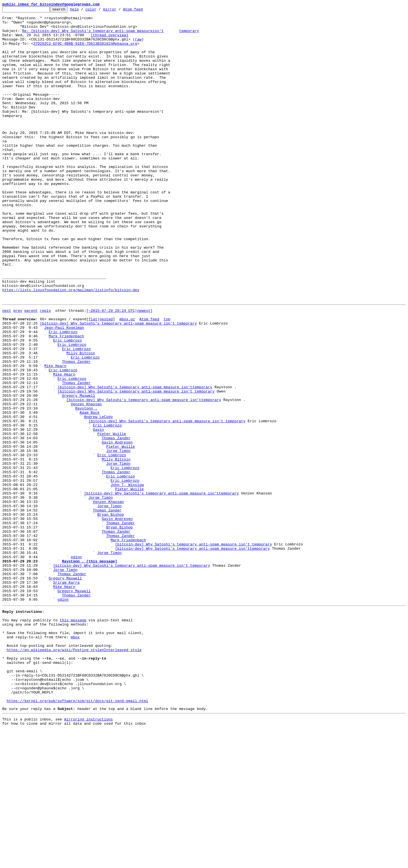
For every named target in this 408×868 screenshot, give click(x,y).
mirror (119, 11)
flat (93, 380)
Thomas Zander (76, 431)
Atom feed (142, 11)
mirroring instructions (88, 857)
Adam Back (90, 492)
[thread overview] (110, 41)
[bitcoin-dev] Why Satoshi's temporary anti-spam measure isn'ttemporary (135, 462)
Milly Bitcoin (81, 421)
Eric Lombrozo (63, 395)
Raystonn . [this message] (90, 671)
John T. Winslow (127, 579)
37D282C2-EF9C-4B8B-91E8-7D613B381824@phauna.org (85, 51)
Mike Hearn (55, 436)
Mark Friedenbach (66, 400)
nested (106, 380)
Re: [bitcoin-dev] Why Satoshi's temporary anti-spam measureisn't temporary (110, 36)
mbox (75, 760)
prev (18, 370)
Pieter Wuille (111, 518)
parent (31, 370)
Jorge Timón (118, 538)
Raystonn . (86, 487)
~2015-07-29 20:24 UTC (112, 370)
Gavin (98, 513)
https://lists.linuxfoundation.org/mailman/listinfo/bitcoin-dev (71, 347)
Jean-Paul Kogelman (64, 390)
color (100, 11)
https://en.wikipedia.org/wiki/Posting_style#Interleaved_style (74, 775)
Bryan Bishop (110, 615)
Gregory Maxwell (79, 472)
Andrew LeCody (98, 497)
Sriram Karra (66, 696)
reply (45, 370)
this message (73, 740)
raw (138, 46)
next (7, 370)
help (83, 11)
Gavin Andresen (117, 528)
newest (144, 370)
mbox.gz (127, 380)
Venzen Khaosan (86, 482)
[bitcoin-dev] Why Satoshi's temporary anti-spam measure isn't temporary (118, 385)
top (167, 380)
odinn (76, 666)
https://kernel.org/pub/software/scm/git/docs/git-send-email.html (77, 837)
